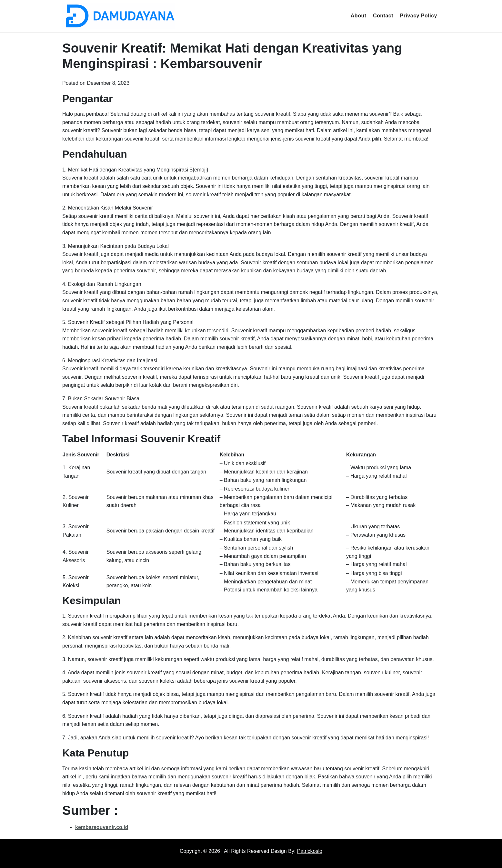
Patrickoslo (310, 851)
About (359, 16)
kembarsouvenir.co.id (102, 827)
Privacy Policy (418, 16)
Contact (383, 16)
